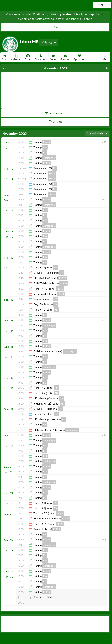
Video (54, 57)
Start (5, 57)
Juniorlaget (49, 158)
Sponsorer (79, 57)
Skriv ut (55, 122)
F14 (45, 147)
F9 (45, 262)
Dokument (41, 57)
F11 (45, 153)
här (102, 14)
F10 (45, 221)
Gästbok (65, 57)
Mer (105, 57)
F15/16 (46, 142)
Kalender (16, 57)
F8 (45, 315)
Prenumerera (55, 113)
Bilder (28, 57)
